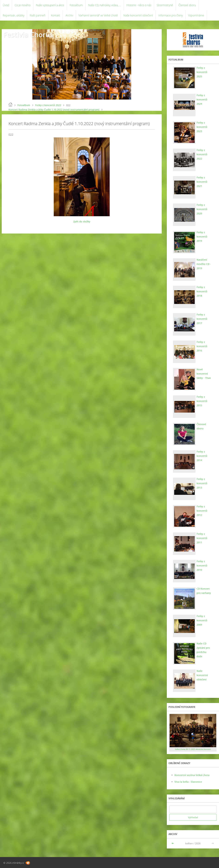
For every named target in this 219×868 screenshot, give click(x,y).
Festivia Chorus (28, 35)
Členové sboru (187, 5)
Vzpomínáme (196, 15)
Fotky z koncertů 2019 (202, 237)
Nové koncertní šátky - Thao (204, 374)
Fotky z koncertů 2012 (202, 511)
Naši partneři (38, 15)
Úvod (6, 5)
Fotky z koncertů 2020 (202, 209)
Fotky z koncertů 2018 (202, 291)
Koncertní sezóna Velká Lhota (192, 775)
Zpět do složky (82, 221)
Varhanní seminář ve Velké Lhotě (98, 15)
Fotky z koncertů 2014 (202, 456)
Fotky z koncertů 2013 (202, 483)
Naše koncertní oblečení (138, 15)
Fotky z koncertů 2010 (202, 566)
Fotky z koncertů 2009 (202, 620)
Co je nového (23, 5)
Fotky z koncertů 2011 (202, 538)
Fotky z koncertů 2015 (202, 401)
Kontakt (56, 15)
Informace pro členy (171, 15)
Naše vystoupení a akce (50, 5)
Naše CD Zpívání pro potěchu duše (203, 650)
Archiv (69, 15)
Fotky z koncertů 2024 (202, 99)
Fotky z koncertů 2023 (202, 127)
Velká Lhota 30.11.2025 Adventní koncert (193, 749)
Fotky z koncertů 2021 (202, 182)
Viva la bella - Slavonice (188, 782)
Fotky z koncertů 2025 (202, 72)
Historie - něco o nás (139, 5)
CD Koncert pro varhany (204, 591)
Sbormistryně (165, 5)
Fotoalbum (76, 5)
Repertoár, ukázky (14, 15)
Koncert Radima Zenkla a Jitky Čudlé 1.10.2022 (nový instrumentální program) (54, 110)
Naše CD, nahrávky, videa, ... (105, 5)
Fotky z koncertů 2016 (202, 346)
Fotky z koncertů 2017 (202, 319)
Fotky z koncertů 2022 (48, 105)
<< (173, 843)
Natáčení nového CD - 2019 (204, 264)
